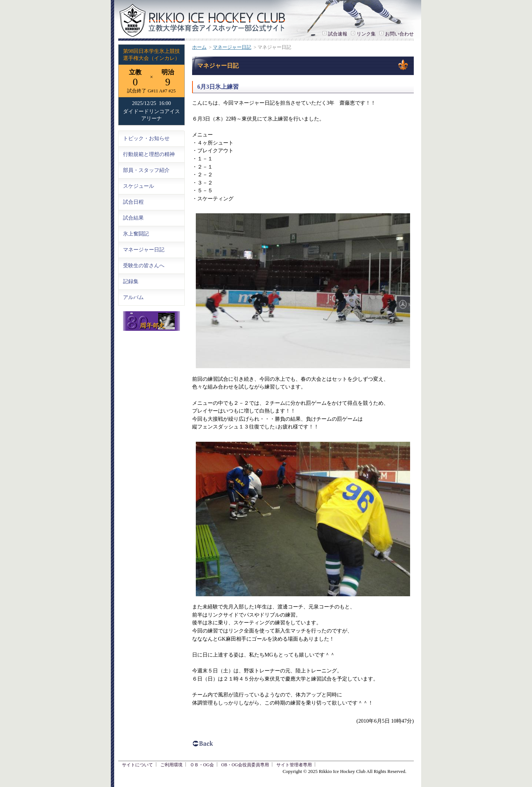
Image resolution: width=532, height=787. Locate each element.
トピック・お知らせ (146, 138)
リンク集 (366, 34)
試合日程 (133, 202)
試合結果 (133, 218)
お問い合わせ (399, 34)
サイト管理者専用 (294, 765)
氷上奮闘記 (136, 234)
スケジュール (139, 186)
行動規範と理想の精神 (149, 154)
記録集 (131, 281)
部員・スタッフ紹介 (146, 170)
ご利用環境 (171, 765)
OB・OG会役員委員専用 (245, 765)
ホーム (199, 47)
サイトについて (137, 765)
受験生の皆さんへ (144, 265)
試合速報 (338, 34)
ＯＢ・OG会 (202, 765)
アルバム (133, 297)
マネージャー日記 (232, 47)
